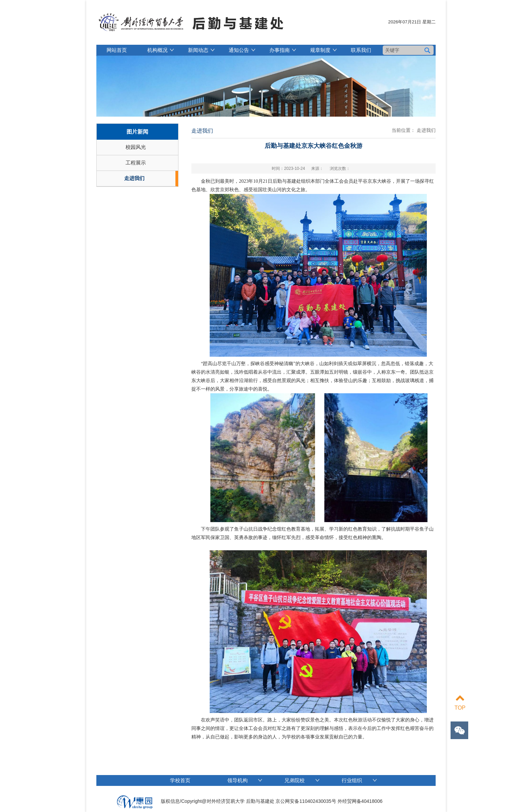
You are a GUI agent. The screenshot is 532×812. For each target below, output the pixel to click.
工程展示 (136, 163)
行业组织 (359, 780)
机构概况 (157, 50)
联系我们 (361, 50)
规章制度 (320, 50)
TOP (460, 702)
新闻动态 (198, 50)
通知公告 (239, 50)
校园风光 (136, 147)
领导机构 (245, 780)
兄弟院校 (302, 780)
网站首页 (117, 50)
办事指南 (280, 50)
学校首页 (180, 780)
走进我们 (134, 178)
